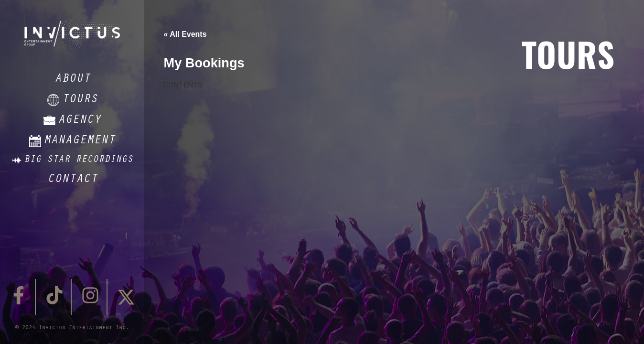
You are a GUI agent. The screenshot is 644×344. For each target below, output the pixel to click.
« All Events (185, 34)
